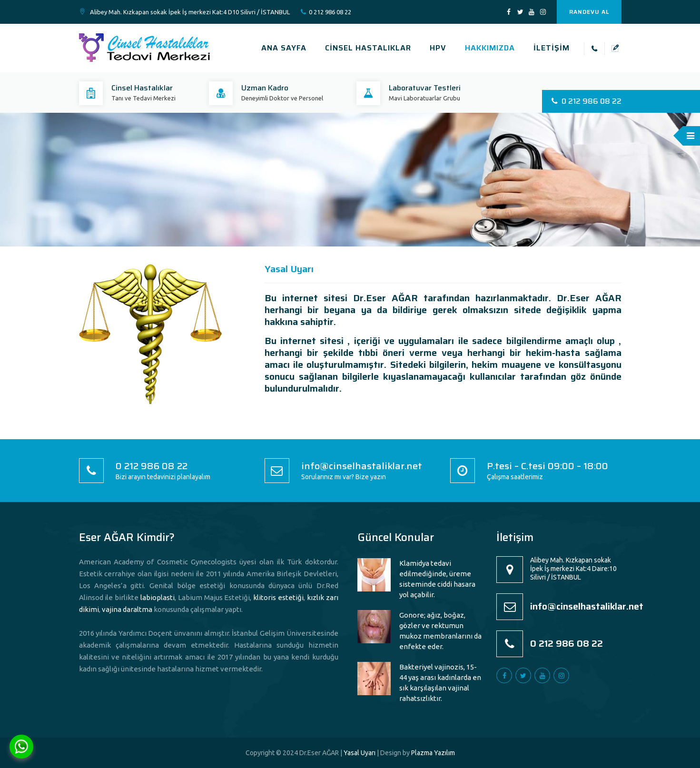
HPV (438, 48)
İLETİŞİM (552, 48)
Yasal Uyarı (360, 753)
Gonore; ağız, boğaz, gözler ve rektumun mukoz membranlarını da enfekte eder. (440, 631)
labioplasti (158, 597)
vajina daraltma (127, 609)
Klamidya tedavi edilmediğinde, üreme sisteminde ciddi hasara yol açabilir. (437, 579)
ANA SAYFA (284, 48)
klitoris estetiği (278, 597)
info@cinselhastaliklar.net (362, 466)
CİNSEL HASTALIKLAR (368, 48)
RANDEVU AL (589, 12)
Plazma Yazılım (433, 753)
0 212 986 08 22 (330, 12)
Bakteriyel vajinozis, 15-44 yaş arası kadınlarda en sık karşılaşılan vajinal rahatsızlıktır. (440, 683)
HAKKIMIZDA (490, 48)
